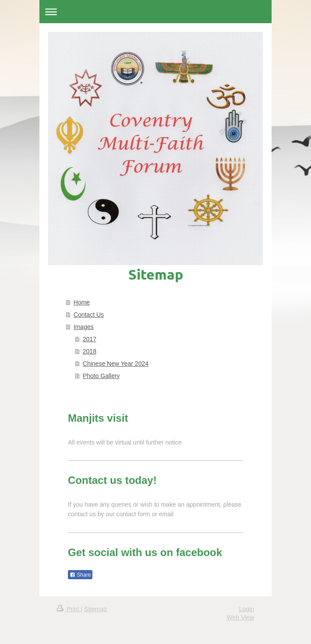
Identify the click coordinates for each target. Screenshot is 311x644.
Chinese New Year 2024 (116, 364)
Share (80, 575)
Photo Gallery (101, 376)
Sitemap (95, 609)
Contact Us (89, 315)
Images (84, 327)
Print (69, 609)
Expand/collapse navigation (155, 12)
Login (247, 609)
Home (82, 302)
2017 (90, 339)
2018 (90, 351)
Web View (240, 617)
